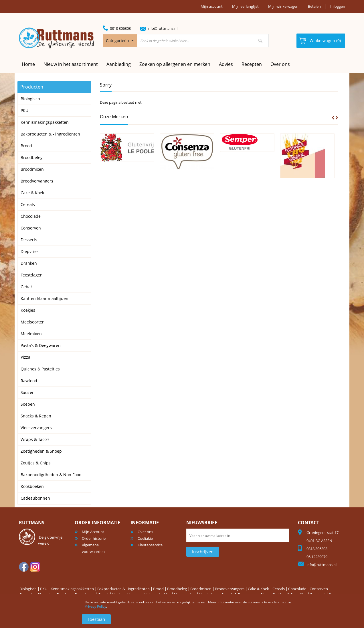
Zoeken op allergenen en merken (175, 64)
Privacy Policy (95, 606)
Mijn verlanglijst (245, 6)
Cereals (279, 589)
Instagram (35, 567)
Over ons (280, 64)
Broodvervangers (230, 589)
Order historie (94, 538)
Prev (333, 118)
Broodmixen (201, 589)
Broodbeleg (177, 589)
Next (337, 118)
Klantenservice (150, 545)
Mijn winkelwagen (283, 6)
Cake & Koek (258, 589)
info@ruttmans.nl (162, 28)
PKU (44, 589)
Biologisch (28, 589)
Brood (158, 589)
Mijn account (212, 6)
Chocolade (297, 589)
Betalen (314, 6)
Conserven (319, 589)
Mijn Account (93, 532)
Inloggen (338, 6)
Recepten (252, 64)
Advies (226, 64)
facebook (24, 567)
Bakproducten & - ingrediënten (123, 589)
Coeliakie (145, 538)
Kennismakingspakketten (72, 589)
